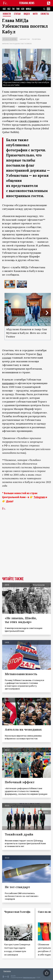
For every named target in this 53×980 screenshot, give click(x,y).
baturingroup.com (29, 978)
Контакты (7, 971)
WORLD (28, 9)
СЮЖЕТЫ (45, 14)
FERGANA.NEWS (27, 3)
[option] (10, 284)
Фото (35, 14)
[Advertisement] (26, 548)
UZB (23, 9)
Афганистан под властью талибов (17, 44)
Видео (27, 14)
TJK (13, 9)
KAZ (4, 9)
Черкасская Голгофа (17, 912)
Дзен (9, 501)
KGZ (9, 9)
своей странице (29, 121)
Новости (7, 14)
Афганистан (25, 39)
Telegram (39, 497)
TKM (18, 9)
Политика (36, 39)
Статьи (17, 14)
